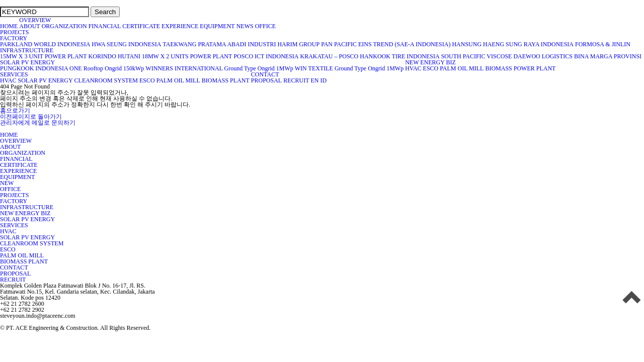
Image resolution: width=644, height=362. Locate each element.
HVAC (413, 68)
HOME (9, 26)
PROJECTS (14, 32)
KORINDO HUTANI (114, 56)
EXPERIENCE (180, 26)
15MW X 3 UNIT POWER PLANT (44, 56)
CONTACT (265, 74)
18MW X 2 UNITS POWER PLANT (187, 56)
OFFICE (266, 26)
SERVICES (14, 74)
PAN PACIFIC (339, 44)
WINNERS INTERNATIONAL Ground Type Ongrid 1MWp (219, 68)
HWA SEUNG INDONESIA (126, 44)
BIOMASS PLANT (226, 80)
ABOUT (29, 26)
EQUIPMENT (217, 26)
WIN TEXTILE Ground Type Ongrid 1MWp (349, 68)
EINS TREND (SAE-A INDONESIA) (404, 44)
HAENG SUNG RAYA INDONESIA (528, 44)
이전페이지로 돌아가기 (31, 117)
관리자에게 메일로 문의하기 (38, 123)
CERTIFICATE (141, 26)
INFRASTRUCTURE (27, 50)
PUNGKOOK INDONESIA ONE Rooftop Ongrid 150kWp (72, 68)
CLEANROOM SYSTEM (106, 80)
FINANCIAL (105, 26)
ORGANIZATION (64, 26)
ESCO (431, 68)
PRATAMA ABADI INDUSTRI (237, 44)
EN (314, 80)
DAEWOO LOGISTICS (543, 56)
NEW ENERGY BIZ (430, 62)
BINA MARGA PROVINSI (608, 56)
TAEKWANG (179, 44)
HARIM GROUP (298, 44)
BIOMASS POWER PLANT (520, 68)
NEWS (245, 26)
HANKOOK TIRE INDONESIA (399, 56)
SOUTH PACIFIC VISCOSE (477, 56)
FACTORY (14, 38)
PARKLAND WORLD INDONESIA (45, 44)
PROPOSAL (266, 80)
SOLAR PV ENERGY (27, 62)
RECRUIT (296, 80)
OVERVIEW (35, 20)
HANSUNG (467, 44)
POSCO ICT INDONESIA (266, 56)
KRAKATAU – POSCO (330, 56)
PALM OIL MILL (462, 68)
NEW (7, 183)
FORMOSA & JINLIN (603, 44)
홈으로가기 (15, 111)
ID (323, 80)
